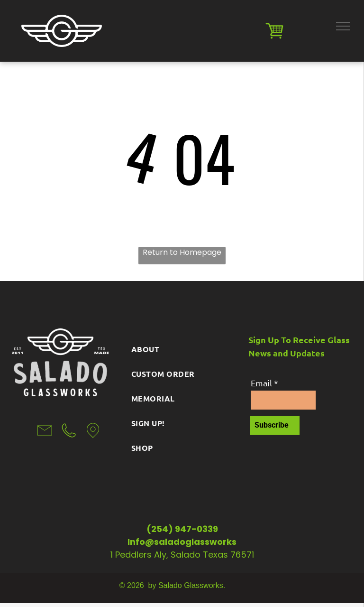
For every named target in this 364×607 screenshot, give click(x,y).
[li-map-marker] (93, 442)
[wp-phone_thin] (69, 442)
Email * (264, 383)
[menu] (343, 26)
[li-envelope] (45, 442)
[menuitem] (182, 346)
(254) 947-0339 (182, 529)
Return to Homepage (182, 252)
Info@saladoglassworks (182, 542)
